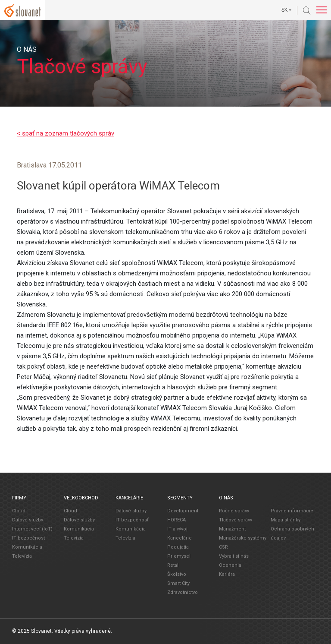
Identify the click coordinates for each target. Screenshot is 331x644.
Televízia (22, 556)
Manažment (232, 529)
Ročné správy (234, 510)
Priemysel (179, 556)
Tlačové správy (236, 519)
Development (183, 510)
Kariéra (227, 574)
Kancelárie (180, 538)
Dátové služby (28, 519)
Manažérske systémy (243, 538)
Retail (173, 565)
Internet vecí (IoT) (32, 529)
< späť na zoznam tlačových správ (66, 133)
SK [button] (284, 10)
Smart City (178, 583)
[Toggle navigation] (322, 10)
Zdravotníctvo (183, 592)
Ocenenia (230, 565)
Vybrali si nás (234, 556)
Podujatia (178, 547)
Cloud (19, 510)
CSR (223, 547)
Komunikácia (27, 547)
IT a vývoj (177, 529)
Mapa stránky (286, 519)
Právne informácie (292, 510)
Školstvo (177, 574)
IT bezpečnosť (29, 538)
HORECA (176, 519)
